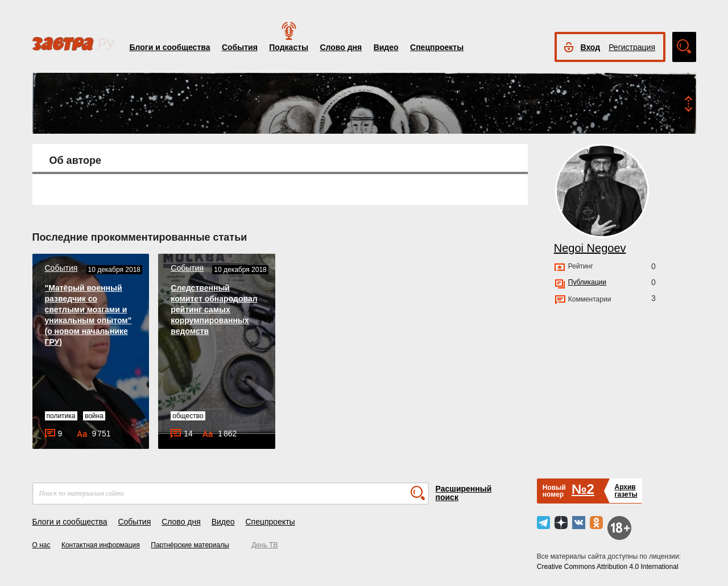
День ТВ (264, 545)
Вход (591, 47)
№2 (583, 489)
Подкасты (289, 47)
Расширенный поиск (464, 493)
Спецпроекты (437, 47)
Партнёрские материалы (190, 545)
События (240, 47)
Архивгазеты (626, 491)
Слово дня (341, 47)
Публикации (587, 282)
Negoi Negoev (590, 248)
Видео (386, 47)
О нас (42, 545)
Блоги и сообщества (170, 47)
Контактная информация (101, 545)
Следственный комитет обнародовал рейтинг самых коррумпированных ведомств (214, 309)
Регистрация (632, 47)
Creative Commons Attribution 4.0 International (608, 567)
